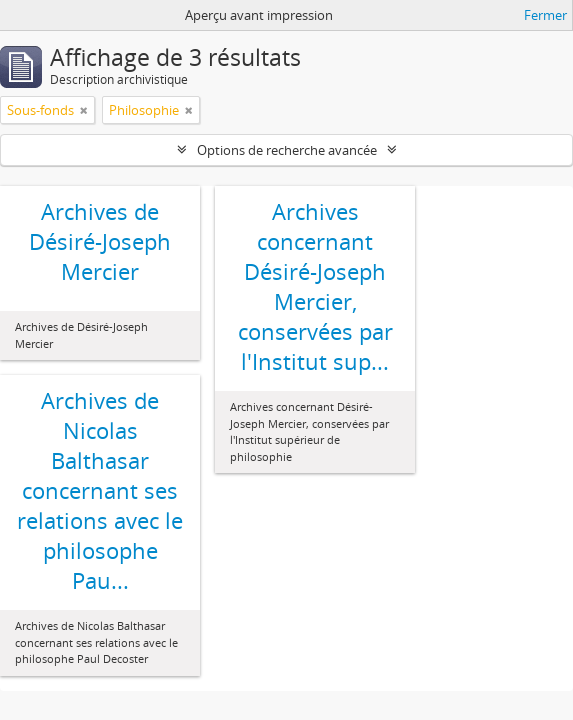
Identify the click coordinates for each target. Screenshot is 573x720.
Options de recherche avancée (287, 150)
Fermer (545, 15)
